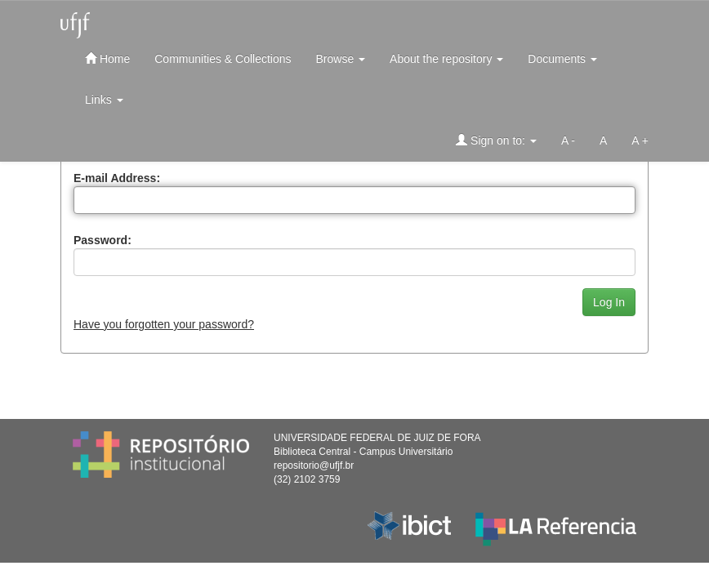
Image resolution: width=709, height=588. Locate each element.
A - (568, 140)
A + (640, 140)
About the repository (446, 59)
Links (104, 100)
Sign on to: (496, 140)
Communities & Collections (223, 59)
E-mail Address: (117, 178)
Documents (562, 59)
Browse (341, 59)
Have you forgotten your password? (164, 324)
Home (107, 58)
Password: (103, 240)
